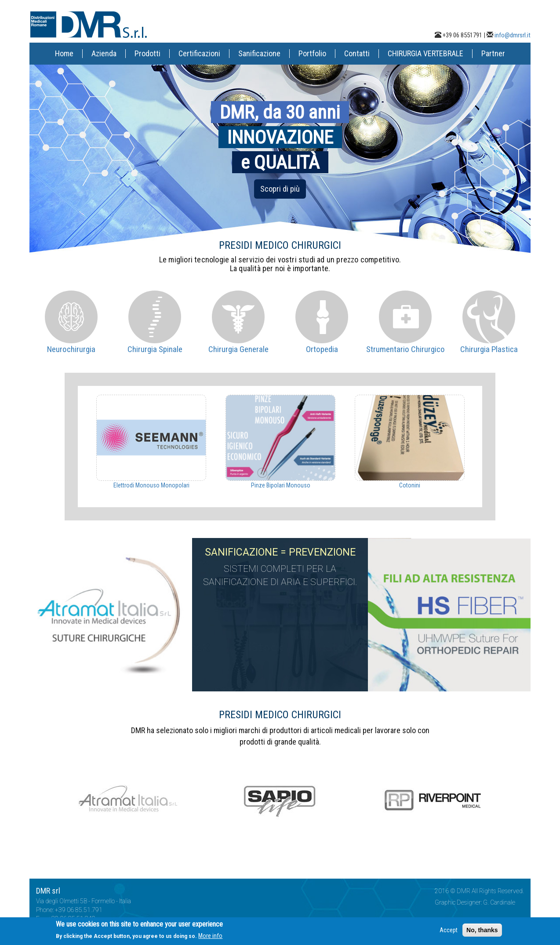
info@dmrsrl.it (513, 35)
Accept (449, 932)
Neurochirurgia (71, 349)
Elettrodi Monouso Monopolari (151, 485)
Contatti (357, 54)
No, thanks (482, 932)
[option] (151, 442)
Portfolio (312, 54)
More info (210, 938)
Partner (493, 54)
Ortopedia (322, 349)
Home (64, 54)
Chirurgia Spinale (155, 349)
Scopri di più (280, 189)
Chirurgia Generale (238, 349)
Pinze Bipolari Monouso (281, 485)
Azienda (104, 54)
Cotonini (410, 485)
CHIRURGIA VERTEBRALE (425, 54)
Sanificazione (259, 54)
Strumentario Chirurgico (405, 349)
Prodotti (147, 54)
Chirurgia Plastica (489, 349)
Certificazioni (199, 54)
